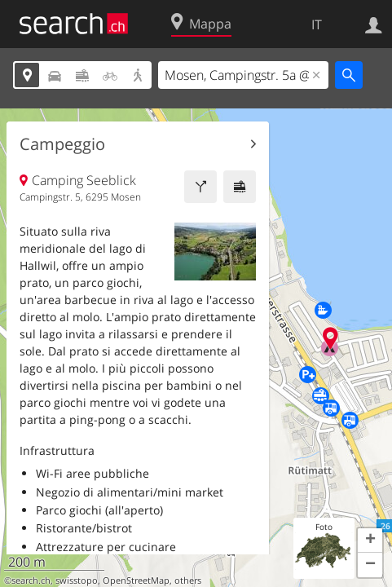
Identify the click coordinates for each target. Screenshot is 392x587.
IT (317, 24)
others (188, 580)
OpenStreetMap (136, 580)
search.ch (31, 580)
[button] (370, 541)
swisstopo (77, 580)
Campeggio (62, 144)
